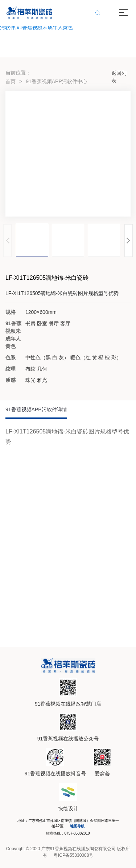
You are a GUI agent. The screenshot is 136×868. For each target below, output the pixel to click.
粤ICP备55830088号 (73, 855)
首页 (11, 81)
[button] (129, 241)
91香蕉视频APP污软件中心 (57, 81)
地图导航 (77, 826)
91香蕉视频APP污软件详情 (36, 409)
